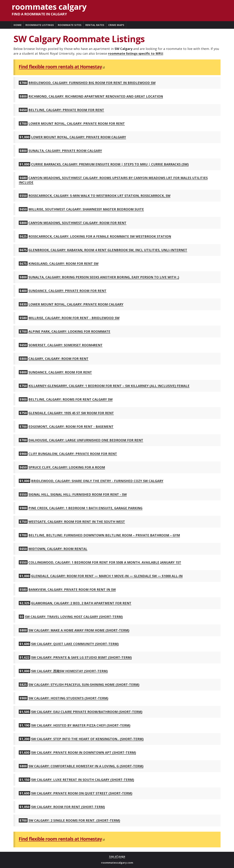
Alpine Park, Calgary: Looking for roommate (69, 331)
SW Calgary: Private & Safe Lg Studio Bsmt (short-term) (81, 657)
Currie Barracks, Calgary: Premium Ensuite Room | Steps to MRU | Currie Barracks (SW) (110, 164)
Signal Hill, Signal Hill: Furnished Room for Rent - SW (78, 494)
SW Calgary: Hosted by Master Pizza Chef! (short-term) (81, 725)
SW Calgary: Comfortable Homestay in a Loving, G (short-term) (86, 766)
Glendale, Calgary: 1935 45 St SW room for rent (71, 413)
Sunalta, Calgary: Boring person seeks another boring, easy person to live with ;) (104, 277)
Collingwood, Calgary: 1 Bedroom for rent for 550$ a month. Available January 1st (105, 562)
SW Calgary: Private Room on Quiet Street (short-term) (82, 793)
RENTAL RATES (95, 25)
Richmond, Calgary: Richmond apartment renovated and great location (96, 96)
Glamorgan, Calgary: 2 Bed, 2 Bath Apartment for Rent (81, 603)
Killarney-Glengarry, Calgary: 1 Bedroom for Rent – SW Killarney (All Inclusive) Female (109, 386)
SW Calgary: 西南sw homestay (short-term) (69, 671)
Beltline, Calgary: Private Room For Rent (66, 110)
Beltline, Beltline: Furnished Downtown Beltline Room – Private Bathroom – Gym (104, 535)
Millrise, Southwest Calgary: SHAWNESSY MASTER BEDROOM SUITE (86, 209)
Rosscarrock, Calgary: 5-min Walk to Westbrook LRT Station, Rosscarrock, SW (99, 196)
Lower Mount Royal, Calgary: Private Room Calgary (79, 137)
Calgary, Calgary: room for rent (58, 359)
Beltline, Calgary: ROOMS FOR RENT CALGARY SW (71, 399)
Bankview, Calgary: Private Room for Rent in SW (72, 589)
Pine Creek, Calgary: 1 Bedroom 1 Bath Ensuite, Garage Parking (85, 508)
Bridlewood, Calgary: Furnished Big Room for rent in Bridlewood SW (92, 83)
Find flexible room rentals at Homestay (60, 67)
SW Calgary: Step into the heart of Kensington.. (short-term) (87, 739)
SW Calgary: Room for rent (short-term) (68, 807)
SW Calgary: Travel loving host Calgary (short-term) (74, 617)
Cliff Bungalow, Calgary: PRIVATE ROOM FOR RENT (73, 454)
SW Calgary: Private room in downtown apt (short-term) (84, 752)
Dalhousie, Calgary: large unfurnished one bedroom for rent (86, 440)
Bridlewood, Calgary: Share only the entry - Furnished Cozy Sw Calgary (97, 481)
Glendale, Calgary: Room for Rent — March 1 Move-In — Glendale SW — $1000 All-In (107, 576)
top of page (117, 856)
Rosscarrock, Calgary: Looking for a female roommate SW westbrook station (100, 236)
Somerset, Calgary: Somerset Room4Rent (65, 345)
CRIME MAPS (116, 25)
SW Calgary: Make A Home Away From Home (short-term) (79, 630)
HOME (18, 25)
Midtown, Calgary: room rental (58, 549)
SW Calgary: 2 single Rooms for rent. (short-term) (74, 820)
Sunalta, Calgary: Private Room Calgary (65, 151)
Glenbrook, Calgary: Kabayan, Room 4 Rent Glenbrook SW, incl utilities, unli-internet (108, 250)
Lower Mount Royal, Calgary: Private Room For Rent (77, 123)
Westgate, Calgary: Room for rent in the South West (77, 522)
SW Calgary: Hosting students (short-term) (68, 698)
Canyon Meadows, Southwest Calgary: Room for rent (77, 223)
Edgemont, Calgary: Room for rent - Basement (71, 427)
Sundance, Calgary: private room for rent (67, 291)
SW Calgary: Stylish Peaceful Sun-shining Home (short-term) (84, 685)
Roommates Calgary (49, 7)
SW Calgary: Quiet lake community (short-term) (75, 644)
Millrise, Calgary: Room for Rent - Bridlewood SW (74, 318)
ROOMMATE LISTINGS (40, 25)
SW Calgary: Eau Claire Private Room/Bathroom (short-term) (87, 712)
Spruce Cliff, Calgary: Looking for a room (67, 467)
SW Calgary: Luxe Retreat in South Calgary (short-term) (83, 780)
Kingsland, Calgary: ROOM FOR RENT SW (63, 264)
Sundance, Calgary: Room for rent (60, 372)
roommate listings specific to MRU (136, 53)
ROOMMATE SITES (70, 25)
